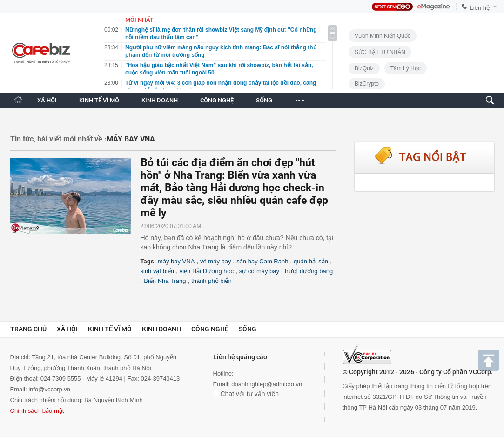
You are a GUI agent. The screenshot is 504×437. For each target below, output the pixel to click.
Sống (248, 329)
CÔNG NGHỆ (217, 100)
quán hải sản (311, 261)
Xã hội (67, 329)
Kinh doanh (161, 329)
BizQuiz (364, 68)
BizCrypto (367, 84)
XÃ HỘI (47, 100)
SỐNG (264, 100)
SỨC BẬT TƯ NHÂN (380, 52)
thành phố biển (212, 281)
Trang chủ (28, 329)
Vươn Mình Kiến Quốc (383, 36)
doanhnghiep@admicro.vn (267, 384)
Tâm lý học (406, 68)
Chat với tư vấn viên (246, 394)
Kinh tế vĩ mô (110, 329)
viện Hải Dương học (207, 271)
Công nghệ (210, 329)
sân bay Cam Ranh (262, 261)
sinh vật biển (158, 271)
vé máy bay (215, 261)
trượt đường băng (309, 271)
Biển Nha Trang (165, 281)
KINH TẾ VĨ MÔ (99, 100)
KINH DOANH (160, 100)
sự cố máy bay (259, 271)
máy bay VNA (176, 261)
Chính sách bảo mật (37, 411)
